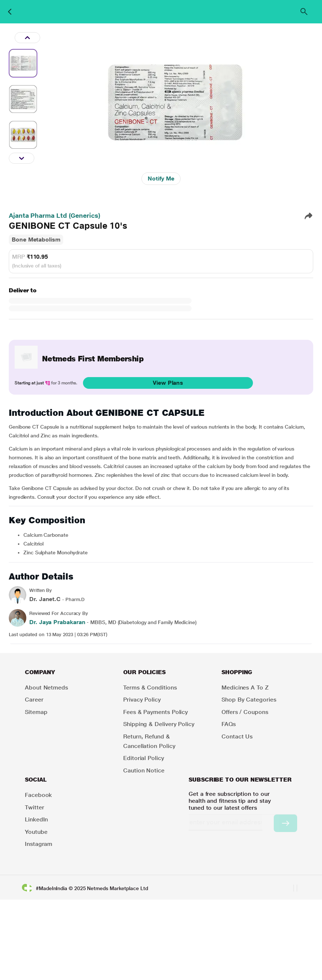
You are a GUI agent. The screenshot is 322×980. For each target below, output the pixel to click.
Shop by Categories (249, 700)
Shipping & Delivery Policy (159, 724)
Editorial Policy (144, 758)
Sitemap (36, 712)
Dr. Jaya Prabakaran (57, 622)
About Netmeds (46, 687)
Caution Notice (144, 770)
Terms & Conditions (150, 687)
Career (34, 700)
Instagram (39, 844)
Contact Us (237, 736)
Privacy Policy (142, 700)
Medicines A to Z (245, 687)
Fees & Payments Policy (156, 712)
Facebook (38, 795)
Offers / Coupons (245, 712)
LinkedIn (36, 819)
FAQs (229, 724)
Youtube (36, 832)
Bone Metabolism (36, 240)
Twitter (34, 807)
